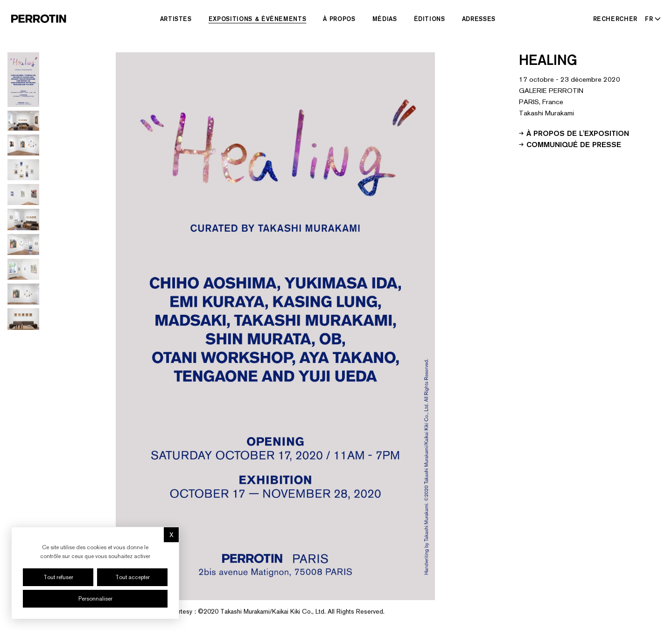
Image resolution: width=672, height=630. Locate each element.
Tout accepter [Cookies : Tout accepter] (133, 577)
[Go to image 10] (23, 319)
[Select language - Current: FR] (651, 19)
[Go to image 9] (23, 294)
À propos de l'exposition (574, 133)
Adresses (479, 19)
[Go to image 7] (23, 244)
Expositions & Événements (258, 19)
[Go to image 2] (23, 121)
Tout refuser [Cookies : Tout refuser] (58, 577)
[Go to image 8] (23, 269)
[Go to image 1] (23, 80)
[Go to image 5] (23, 195)
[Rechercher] (616, 19)
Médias (385, 19)
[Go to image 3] (23, 145)
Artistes (176, 19)
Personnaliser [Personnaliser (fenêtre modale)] (95, 599)
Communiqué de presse (570, 144)
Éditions (430, 19)
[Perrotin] (39, 19)
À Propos (339, 19)
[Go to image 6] (23, 219)
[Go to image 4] (23, 170)
